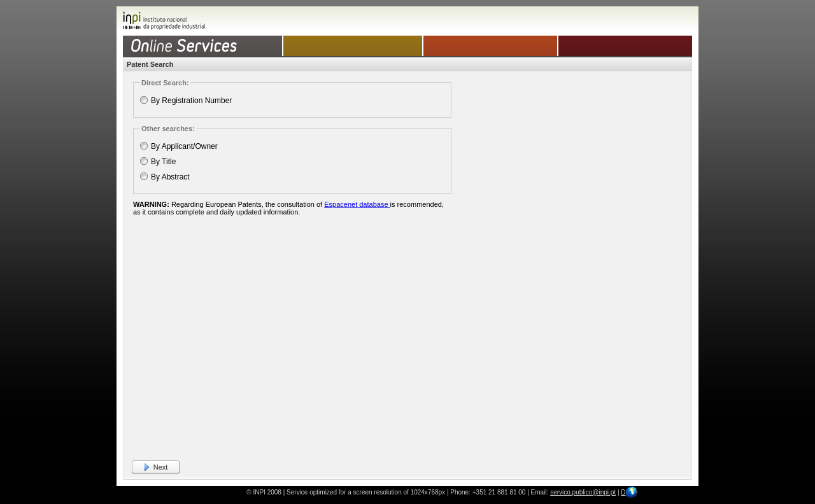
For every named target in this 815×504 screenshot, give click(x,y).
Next (161, 467)
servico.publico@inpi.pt (583, 492)
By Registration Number (191, 101)
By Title (163, 162)
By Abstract (170, 177)
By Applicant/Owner (184, 146)
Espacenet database (357, 204)
